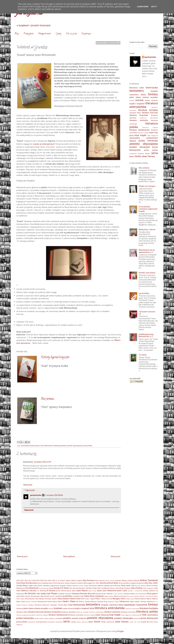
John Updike (41, 594)
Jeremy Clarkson (149, 591)
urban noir (133, 622)
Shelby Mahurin (91, 601)
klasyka (132, 100)
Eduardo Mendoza (140, 586)
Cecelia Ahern (22, 586)
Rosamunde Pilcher (45, 601)
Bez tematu (47, 399)
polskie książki (39, 618)
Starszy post (115, 556)
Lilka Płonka (45, 596)
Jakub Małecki (82, 591)
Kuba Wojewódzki (141, 594)
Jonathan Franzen (65, 594)
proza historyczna (149, 618)
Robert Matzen (141, 599)
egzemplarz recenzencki (136, 605)
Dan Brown (93, 586)
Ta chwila (143, 355)
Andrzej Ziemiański (149, 580)
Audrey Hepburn (71, 583)
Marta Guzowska (120, 596)
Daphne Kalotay (104, 586)
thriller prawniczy (108, 622)
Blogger (121, 631)
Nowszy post (22, 556)
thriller (138, 156)
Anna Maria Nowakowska (27, 583)
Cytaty (58, 34)
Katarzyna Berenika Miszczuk (83, 594)
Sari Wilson (80, 601)
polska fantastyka (148, 141)
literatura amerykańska (144, 105)
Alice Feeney (100, 580)
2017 (30, 580)
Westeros (38, 605)
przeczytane (32, 622)
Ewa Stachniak (44, 588)
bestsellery (25, 446)
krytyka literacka (151, 100)
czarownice (134, 95)
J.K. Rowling (42, 591)
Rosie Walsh (57, 601)
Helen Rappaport (148, 588)
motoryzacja (136, 615)
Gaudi (51, 588)
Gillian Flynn (97, 588)
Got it (154, 7)
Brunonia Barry (124, 583)
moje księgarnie (152, 135)
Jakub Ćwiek (92, 591)
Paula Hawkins (63, 599)
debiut (143, 95)
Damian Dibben (83, 586)
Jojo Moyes (52, 593)
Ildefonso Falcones (29, 591)
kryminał (140, 100)
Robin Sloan (21, 601)
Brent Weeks (114, 583)
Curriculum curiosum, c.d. (147, 313)
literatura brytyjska (148, 110)
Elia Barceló (21, 588)
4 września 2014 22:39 (42, 462)
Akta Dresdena (89, 580)
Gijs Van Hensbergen (77, 588)
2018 (34, 580)
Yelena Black (63, 605)
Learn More (143, 7)
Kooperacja (86, 34)
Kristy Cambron (118, 594)
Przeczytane (28, 34)
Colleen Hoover (72, 586)
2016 (26, 580)
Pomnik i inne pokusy (147, 273)
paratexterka (36, 495)
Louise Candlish (55, 596)
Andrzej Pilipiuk (134, 580)
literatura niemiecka (139, 120)
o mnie (143, 615)
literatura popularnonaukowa (26, 615)
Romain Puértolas (32, 602)
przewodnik (133, 154)
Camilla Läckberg (137, 583)
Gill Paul (89, 588)
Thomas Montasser (147, 601)
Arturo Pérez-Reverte (56, 583)
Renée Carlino (130, 599)
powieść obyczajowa (74, 446)
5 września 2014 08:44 (54, 495)
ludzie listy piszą (102, 615)
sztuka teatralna (82, 622)
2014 (18, 580)
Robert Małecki (152, 599)
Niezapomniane (44, 34)
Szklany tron (124, 601)
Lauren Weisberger (32, 596)
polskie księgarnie (50, 618)
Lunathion (77, 596)
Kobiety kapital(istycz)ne (55, 357)
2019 (38, 580)
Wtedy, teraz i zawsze (147, 230)
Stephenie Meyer (113, 602)
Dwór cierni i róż (128, 586)
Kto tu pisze (71, 34)
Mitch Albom (20, 599)
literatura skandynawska (140, 130)
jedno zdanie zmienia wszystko (144, 97)
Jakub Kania (71, 591)
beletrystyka (152, 87)
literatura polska (60, 446)
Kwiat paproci (152, 594)
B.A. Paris (96, 583)
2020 (42, 580)
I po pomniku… (145, 293)
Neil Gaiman (40, 599)
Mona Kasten (30, 599)
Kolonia (98, 594)
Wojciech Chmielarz (50, 605)
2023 (54, 580)
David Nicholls (115, 586)
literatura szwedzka (76, 615)
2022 (50, 580)
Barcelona (134, 88)
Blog (17, 34)
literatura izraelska (82, 612)
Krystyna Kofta (129, 594)
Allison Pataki (110, 581)
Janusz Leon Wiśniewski (44, 446)
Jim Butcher (30, 593)
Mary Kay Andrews (133, 596)
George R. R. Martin (61, 588)
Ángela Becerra (147, 622)
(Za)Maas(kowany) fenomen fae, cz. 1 (146, 335)
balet (142, 88)
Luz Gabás (85, 596)
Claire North (38, 586)
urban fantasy (148, 156)
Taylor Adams (135, 601)
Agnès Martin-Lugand (74, 580)
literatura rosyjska (150, 127)
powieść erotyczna (79, 618)
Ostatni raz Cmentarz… (148, 186)
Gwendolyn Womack (123, 588)
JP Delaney (51, 591)
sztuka (73, 622)
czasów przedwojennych (44, 144)
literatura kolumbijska (149, 118)
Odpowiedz (28, 485)
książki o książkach (137, 104)
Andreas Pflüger (121, 580)
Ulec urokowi (144, 168)
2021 (46, 580)
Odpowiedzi (30, 490)
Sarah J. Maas (69, 601)
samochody (59, 622)
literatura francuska (150, 113)
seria (155, 153)
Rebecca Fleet (107, 599)
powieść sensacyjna (140, 147)
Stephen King (102, 601)
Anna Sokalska (42, 583)
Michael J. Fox (144, 596)
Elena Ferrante (152, 586)
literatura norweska (128, 612)
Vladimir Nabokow (28, 605)
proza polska (87, 446)
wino (139, 622)
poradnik (59, 618)
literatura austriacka (132, 608)
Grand (32, 446)
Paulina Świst (75, 599)
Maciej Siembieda (97, 596)
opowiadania (135, 138)
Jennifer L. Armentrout (135, 591)
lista (92, 608)
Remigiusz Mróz (119, 599)
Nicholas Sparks (51, 599)
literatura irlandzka (68, 612)
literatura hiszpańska (139, 115)
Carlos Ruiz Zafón (151, 583)
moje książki (140, 135)
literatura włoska (143, 133)
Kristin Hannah (107, 594)
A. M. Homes (61, 580)
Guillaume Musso (108, 588)
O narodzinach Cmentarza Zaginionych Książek (148, 209)
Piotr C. (98, 599)
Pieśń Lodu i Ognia (88, 599)
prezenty (137, 618)
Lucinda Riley (67, 596)
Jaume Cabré (122, 591)
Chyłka (30, 586)
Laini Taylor (21, 596)
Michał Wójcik (153, 596)
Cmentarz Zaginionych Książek (54, 586)
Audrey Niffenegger (85, 583)
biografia (154, 91)
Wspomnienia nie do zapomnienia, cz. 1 (147, 251)
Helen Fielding (137, 588)
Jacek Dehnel (61, 591)
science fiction (144, 153)
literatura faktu (135, 113)
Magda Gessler (109, 596)
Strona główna (69, 556)
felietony (20, 608)
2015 (22, 580)
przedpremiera (42, 622)
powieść (67, 618)
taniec (132, 156)
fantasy (153, 94)
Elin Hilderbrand (32, 588)
